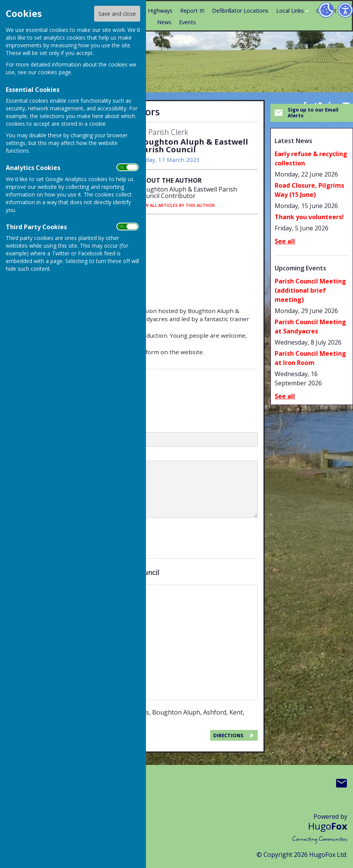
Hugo (328, 826)
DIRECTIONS (228, 735)
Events (187, 22)
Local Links (290, 11)
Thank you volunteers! (309, 217)
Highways (160, 11)
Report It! (192, 11)
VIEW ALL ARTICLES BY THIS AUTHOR (176, 205)
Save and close (117, 14)
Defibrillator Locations (240, 11)
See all (285, 241)
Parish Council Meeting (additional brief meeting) (310, 290)
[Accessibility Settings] (345, 10)
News (164, 22)
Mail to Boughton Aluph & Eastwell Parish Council (341, 783)
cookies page (55, 72)
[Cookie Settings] (326, 10)
